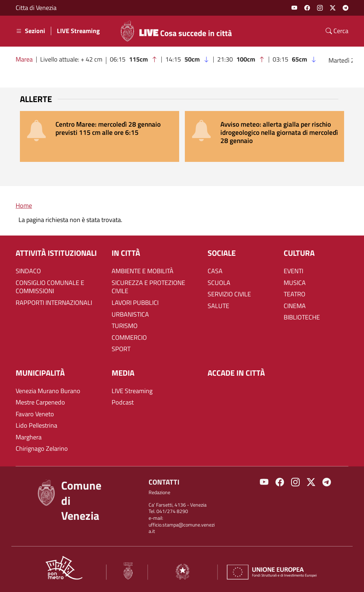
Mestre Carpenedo (40, 402)
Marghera (29, 437)
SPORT (121, 349)
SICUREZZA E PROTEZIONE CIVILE (148, 287)
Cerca (337, 31)
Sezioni (30, 31)
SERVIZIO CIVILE (229, 294)
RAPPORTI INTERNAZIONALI (54, 303)
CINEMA (295, 306)
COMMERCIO (129, 338)
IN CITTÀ (126, 253)
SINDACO (28, 271)
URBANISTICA (130, 314)
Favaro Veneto (35, 414)
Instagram (320, 8)
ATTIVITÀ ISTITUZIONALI (56, 253)
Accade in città (236, 373)
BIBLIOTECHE (302, 317)
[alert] (100, 136)
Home (24, 205)
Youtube (294, 8)
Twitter (333, 8)
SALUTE (218, 306)
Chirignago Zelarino (42, 449)
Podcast (123, 402)
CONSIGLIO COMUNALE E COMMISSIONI (50, 287)
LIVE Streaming (78, 31)
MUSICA (295, 283)
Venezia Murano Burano (48, 391)
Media (123, 373)
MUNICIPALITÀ (40, 373)
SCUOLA (219, 283)
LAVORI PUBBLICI (135, 303)
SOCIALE (222, 253)
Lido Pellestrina (36, 425)
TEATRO (295, 294)
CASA (215, 271)
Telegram (346, 8)
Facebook (307, 8)
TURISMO (125, 326)
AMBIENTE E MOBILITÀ (143, 271)
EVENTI (293, 271)
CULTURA (299, 253)
